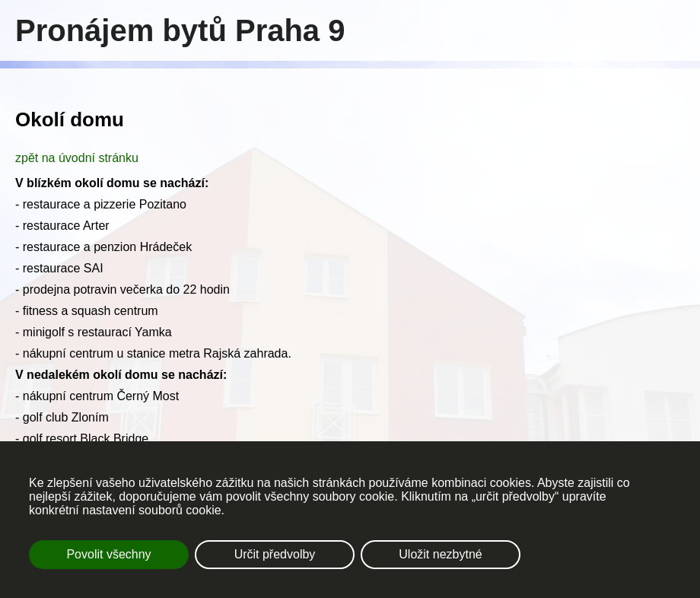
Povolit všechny (108, 554)
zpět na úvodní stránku (77, 158)
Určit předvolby (275, 554)
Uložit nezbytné (440, 554)
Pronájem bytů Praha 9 (180, 30)
